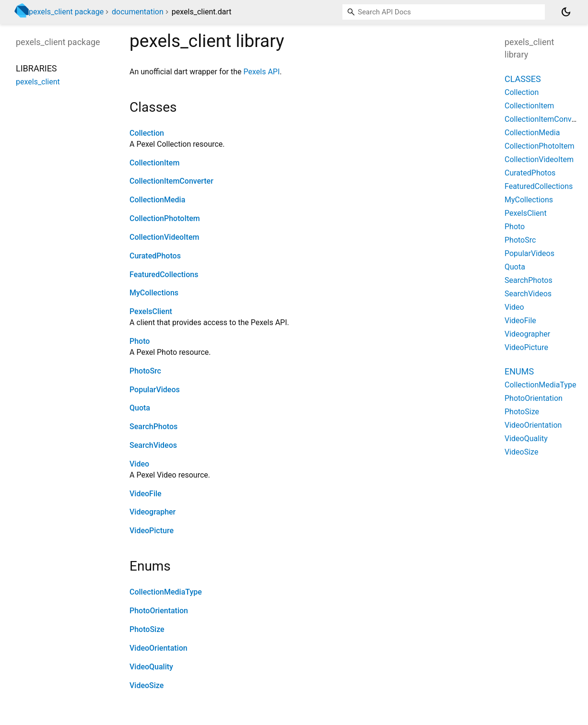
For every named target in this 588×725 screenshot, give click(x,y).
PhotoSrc (145, 371)
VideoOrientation (159, 648)
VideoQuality (151, 667)
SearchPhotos (153, 427)
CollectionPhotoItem (165, 218)
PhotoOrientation (159, 611)
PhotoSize (147, 629)
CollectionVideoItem (164, 237)
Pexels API (262, 72)
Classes (523, 79)
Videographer (153, 512)
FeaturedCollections (164, 275)
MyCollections (154, 293)
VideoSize (147, 685)
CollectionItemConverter (171, 181)
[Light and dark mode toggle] (566, 12)
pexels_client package (66, 12)
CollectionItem (154, 163)
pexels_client (38, 82)
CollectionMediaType (166, 592)
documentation (138, 12)
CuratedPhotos (155, 256)
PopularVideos (155, 390)
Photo (140, 341)
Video (139, 464)
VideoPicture (152, 531)
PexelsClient (151, 311)
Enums (519, 371)
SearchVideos (153, 445)
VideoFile (146, 494)
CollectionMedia (157, 200)
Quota (140, 408)
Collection (147, 133)
